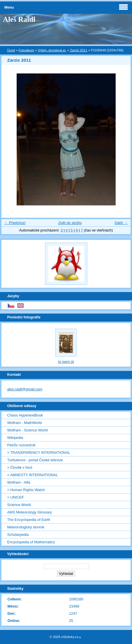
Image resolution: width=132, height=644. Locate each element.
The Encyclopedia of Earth (29, 520)
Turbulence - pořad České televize (35, 460)
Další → (121, 223)
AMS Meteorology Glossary (30, 512)
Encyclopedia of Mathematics (31, 542)
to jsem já (66, 362)
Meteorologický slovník (26, 527)
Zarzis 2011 (79, 50)
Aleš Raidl (19, 19)
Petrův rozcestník (21, 445)
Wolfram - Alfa (19, 482)
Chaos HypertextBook (25, 415)
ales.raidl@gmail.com (25, 389)
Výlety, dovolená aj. (52, 50)
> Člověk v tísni (20, 467)
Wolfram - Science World (27, 430)
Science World (19, 505)
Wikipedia (15, 438)
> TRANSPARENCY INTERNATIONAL (39, 453)
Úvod (11, 50)
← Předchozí (15, 223)
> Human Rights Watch (26, 490)
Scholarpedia (18, 535)
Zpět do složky (70, 223)
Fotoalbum (26, 50)
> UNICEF (16, 497)
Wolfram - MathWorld (24, 423)
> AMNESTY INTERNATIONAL (33, 475)
